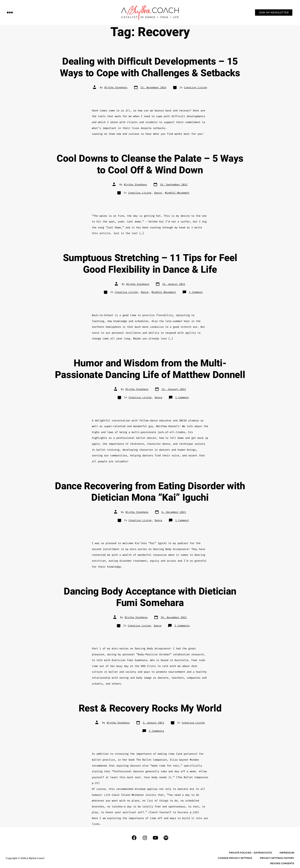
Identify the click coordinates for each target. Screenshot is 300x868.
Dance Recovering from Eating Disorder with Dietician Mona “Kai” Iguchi (150, 492)
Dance (158, 193)
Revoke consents (282, 863)
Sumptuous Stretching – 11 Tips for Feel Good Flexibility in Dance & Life (150, 264)
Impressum (287, 853)
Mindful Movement (177, 193)
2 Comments (182, 626)
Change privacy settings (235, 858)
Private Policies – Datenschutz (250, 853)
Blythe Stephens (116, 87)
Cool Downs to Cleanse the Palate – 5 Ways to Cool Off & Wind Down (150, 164)
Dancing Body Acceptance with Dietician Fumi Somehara (150, 597)
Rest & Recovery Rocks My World (150, 708)
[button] (10, 12)
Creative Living (196, 87)
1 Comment (196, 292)
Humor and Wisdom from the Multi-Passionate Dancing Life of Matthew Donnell (150, 369)
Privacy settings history (277, 858)
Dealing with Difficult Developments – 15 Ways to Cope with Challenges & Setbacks (150, 67)
